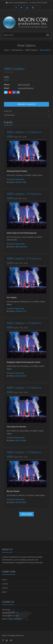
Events (5, 588)
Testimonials (9, 115)
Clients (5, 584)
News (4, 592)
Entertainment (17, 50)
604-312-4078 (42, 3)
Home (7, 50)
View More (26, 514)
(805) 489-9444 (21, 247)
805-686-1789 (21, 182)
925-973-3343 (21, 376)
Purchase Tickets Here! (16, 244)
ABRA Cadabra (31, 50)
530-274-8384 (21, 440)
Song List (8, 111)
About (5, 580)
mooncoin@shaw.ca (20, 3)
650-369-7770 (21, 311)
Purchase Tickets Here (15, 179)
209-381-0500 (21, 502)
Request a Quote (27, 104)
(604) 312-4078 (24, 85)
